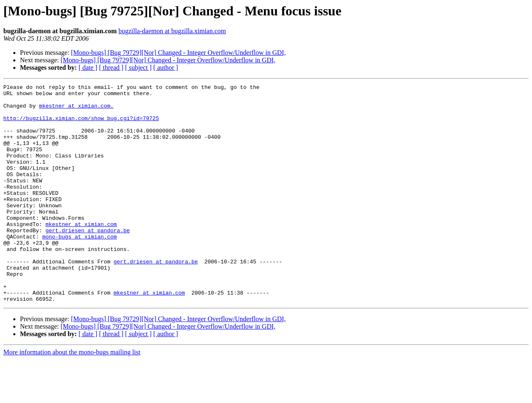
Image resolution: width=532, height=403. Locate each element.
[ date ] (88, 68)
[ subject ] (138, 68)
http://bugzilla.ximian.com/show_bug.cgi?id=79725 (81, 125)
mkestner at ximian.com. (76, 111)
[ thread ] (111, 68)
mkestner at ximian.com (81, 253)
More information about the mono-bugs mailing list (72, 396)
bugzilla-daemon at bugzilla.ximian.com (172, 31)
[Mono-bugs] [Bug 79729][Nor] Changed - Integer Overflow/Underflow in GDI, (179, 53)
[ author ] (166, 68)
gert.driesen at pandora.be (87, 260)
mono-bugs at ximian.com (80, 268)
